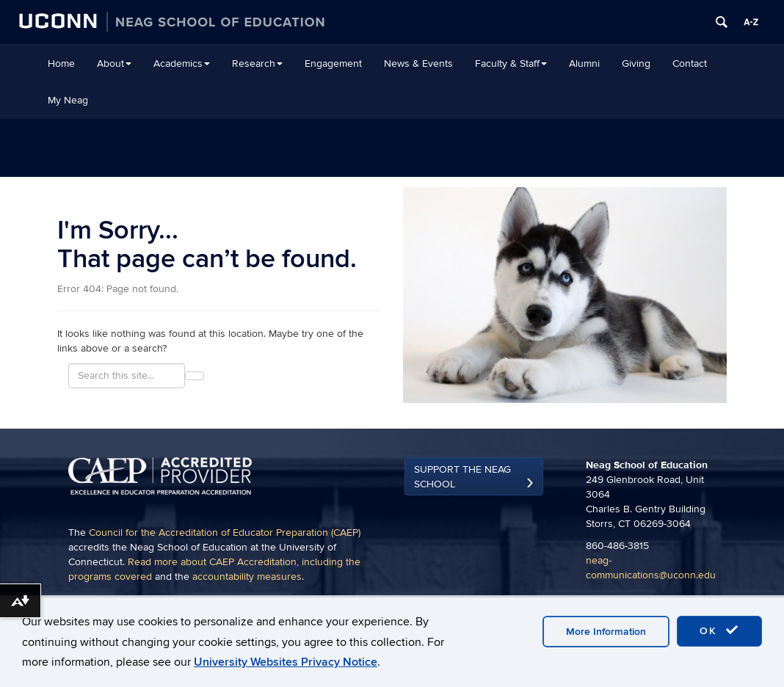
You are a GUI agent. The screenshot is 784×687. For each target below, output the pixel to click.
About (114, 63)
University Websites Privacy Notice (286, 662)
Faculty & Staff (511, 63)
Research (257, 63)
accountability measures (247, 577)
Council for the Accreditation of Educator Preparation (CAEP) (225, 532)
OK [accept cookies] (719, 630)
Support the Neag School (462, 477)
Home (61, 63)
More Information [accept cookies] (606, 632)
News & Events (418, 63)
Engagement (333, 63)
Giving (636, 63)
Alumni (584, 63)
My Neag (68, 100)
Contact (690, 63)
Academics (182, 63)
